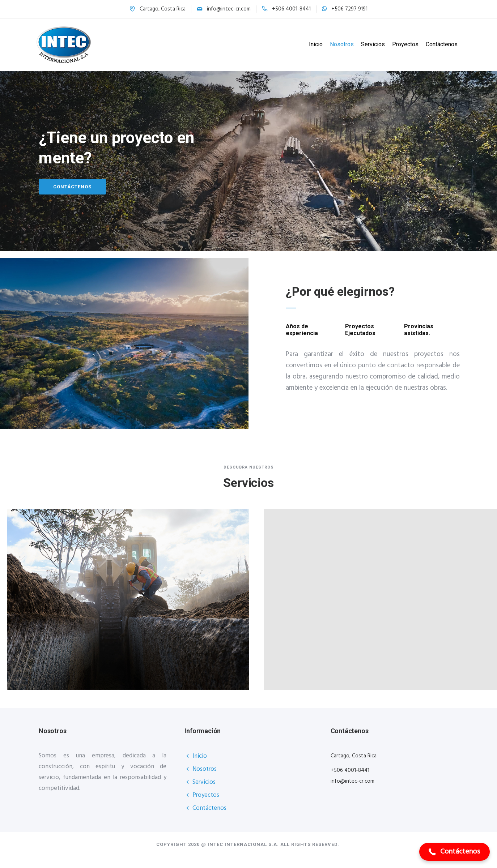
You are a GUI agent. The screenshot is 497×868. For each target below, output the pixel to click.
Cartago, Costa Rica (163, 9)
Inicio (313, 44)
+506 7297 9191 (349, 9)
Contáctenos (439, 44)
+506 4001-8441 (291, 9)
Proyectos (402, 44)
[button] (454, 852)
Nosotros (339, 44)
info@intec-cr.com (229, 9)
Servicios (370, 44)
